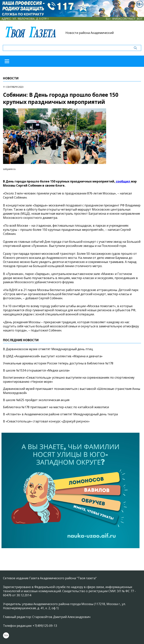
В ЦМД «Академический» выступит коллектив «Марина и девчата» (53, 356)
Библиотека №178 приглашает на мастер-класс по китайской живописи (56, 407)
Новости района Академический (90, 33)
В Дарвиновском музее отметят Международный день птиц (48, 349)
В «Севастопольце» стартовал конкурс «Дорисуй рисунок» (46, 421)
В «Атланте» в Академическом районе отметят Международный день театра (60, 414)
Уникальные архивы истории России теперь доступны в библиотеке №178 (58, 363)
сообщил (123, 181)
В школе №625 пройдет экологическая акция (36, 400)
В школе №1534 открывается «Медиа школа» (36, 370)
